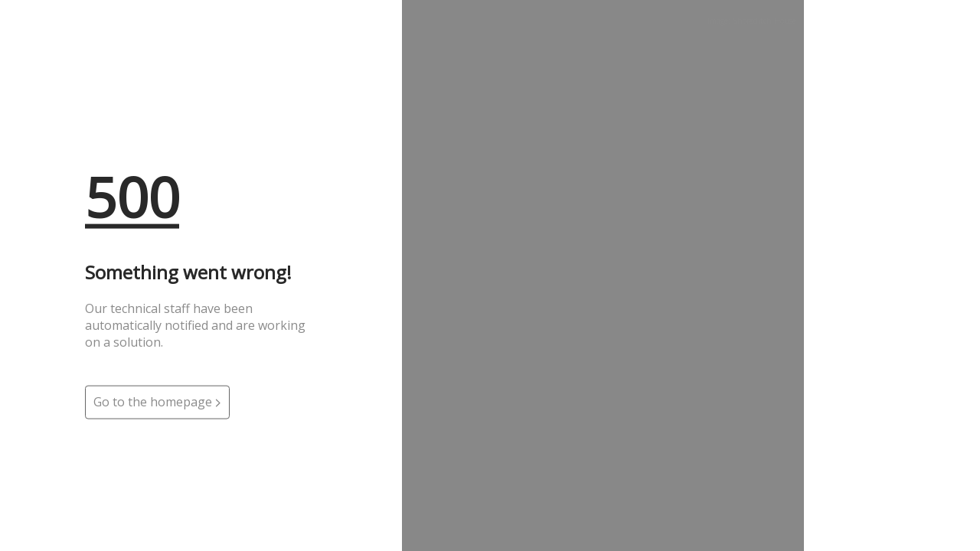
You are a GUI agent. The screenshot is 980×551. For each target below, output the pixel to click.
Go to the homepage (157, 402)
